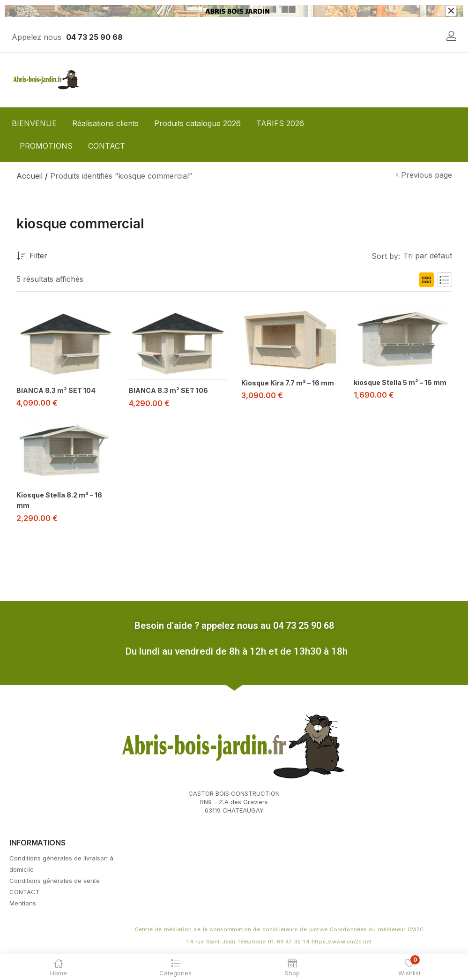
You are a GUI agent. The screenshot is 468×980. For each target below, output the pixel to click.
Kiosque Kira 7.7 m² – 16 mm (288, 383)
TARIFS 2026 (280, 123)
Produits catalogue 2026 (197, 123)
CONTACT (107, 146)
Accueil (30, 176)
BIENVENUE (34, 123)
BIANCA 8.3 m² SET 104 (56, 390)
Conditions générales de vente (55, 879)
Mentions (23, 901)
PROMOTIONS (46, 146)
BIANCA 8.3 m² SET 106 (168, 390)
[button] (426, 256)
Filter (32, 256)
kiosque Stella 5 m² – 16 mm (400, 382)
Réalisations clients (105, 123)
